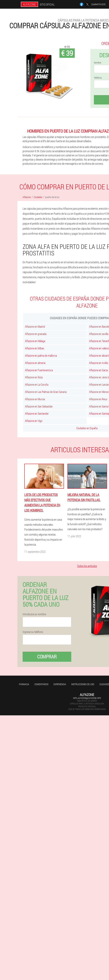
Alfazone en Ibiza (34, 377)
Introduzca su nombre (34, 614)
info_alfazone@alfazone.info (87, 698)
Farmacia (24, 684)
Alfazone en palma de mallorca (41, 356)
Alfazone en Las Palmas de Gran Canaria (46, 392)
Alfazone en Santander (37, 413)
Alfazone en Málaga (35, 341)
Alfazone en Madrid (35, 327)
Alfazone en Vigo (34, 421)
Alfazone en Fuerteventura (39, 370)
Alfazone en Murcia (35, 399)
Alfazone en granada (36, 334)
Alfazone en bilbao (35, 348)
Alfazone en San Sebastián (39, 406)
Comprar (47, 657)
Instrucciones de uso (83, 684)
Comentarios (41, 684)
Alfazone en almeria (35, 363)
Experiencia (60, 684)
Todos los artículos (87, 566)
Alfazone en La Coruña (37, 384)
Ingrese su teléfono (33, 632)
